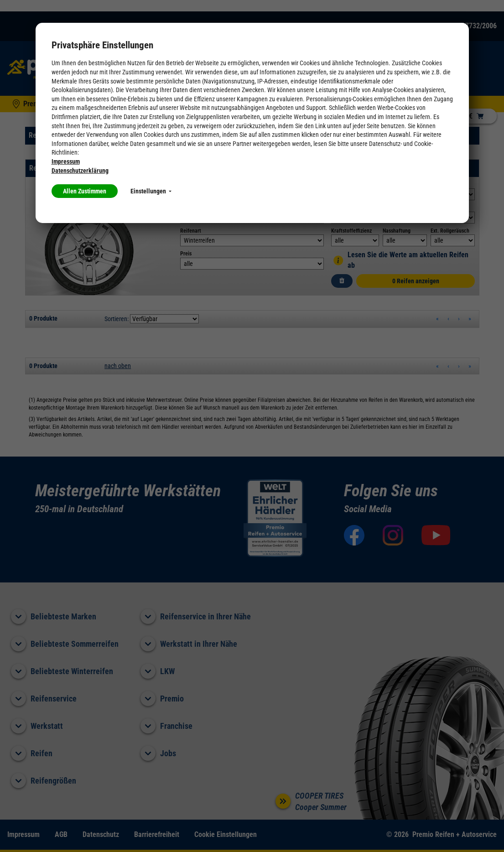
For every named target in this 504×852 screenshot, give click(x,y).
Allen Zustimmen (85, 191)
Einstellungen (151, 191)
